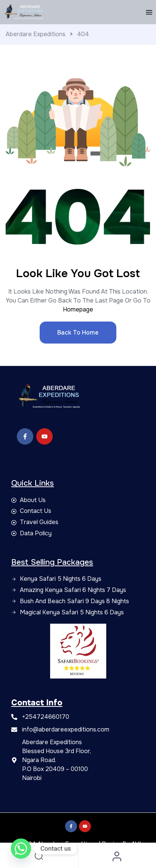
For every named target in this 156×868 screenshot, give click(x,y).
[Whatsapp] (21, 849)
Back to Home (78, 333)
